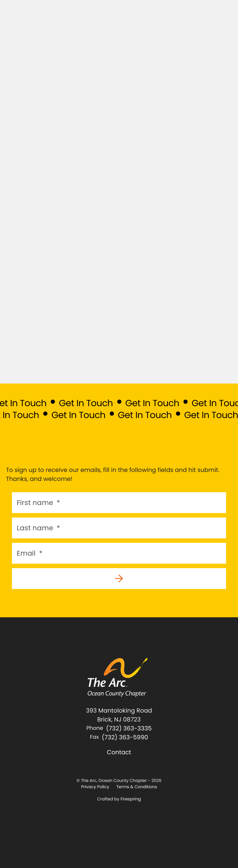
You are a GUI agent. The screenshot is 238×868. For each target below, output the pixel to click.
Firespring (131, 799)
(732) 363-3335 (129, 728)
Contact (119, 752)
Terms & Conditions (137, 787)
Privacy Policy (95, 787)
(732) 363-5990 (125, 737)
